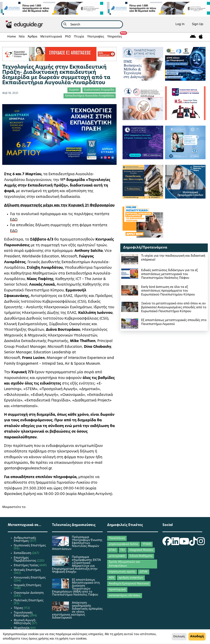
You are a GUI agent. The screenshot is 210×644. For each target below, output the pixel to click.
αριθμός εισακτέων (131, 578)
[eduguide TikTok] (193, 544)
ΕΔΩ (14, 220)
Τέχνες (19, 608)
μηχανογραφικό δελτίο (123, 544)
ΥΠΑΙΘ (147, 544)
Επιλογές (179, 637)
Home (12, 37)
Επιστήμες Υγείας (27, 565)
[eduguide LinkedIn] (175, 544)
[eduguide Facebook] (167, 544)
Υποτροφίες (96, 37)
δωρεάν (74, 90)
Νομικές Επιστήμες (27, 585)
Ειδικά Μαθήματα (141, 556)
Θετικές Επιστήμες (27, 570)
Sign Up (198, 24)
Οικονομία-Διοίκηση (29, 593)
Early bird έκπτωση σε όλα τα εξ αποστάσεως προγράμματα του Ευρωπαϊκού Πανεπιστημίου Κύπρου (168, 291)
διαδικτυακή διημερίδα (99, 90)
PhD (68, 37)
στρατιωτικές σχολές (122, 572)
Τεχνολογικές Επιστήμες (23, 614)
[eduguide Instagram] (201, 544)
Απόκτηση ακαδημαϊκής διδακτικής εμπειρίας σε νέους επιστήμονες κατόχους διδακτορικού (77, 610)
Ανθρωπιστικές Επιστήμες (25, 540)
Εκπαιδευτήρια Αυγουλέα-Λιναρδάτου (90, 96)
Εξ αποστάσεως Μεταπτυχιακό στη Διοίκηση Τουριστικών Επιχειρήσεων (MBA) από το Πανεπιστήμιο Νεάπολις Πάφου (76, 587)
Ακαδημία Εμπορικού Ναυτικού (129, 584)
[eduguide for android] (193, 37)
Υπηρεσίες (115, 36)
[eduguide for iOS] (201, 37)
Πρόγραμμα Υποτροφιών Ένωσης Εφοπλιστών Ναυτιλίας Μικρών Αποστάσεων (77, 543)
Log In (180, 24)
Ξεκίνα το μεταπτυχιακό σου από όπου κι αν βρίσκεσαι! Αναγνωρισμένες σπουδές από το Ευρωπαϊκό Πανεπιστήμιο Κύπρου (174, 308)
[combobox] (92, 24)
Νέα (22, 37)
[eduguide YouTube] (184, 544)
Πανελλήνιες (117, 538)
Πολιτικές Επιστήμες (29, 601)
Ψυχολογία (22, 628)
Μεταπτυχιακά (51, 37)
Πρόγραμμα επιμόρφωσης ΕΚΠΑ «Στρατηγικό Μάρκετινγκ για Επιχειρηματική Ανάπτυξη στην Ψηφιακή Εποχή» (76, 565)
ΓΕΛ (123, 550)
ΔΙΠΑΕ (144, 572)
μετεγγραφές (117, 556)
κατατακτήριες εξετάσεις (125, 596)
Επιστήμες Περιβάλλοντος (25, 559)
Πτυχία (79, 37)
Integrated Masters (141, 550)
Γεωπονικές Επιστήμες (30, 546)
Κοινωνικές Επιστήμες (30, 578)
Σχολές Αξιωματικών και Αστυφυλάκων (124, 564)
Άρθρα (32, 37)
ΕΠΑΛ (112, 550)
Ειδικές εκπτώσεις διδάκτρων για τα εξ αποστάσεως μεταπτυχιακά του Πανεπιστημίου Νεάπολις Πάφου (169, 274)
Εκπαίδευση (23, 553)
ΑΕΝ (111, 578)
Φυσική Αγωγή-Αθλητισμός (25, 622)
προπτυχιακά (117, 590)
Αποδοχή (197, 637)
